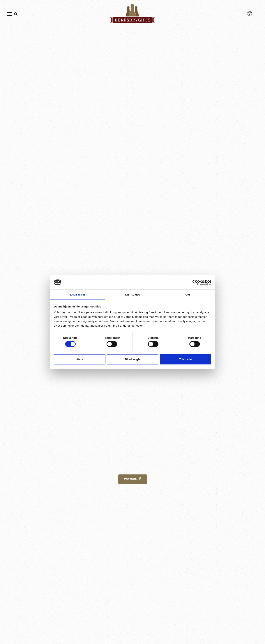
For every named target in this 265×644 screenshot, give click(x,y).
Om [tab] (188, 295)
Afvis (80, 359)
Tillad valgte (132, 359)
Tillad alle (185, 359)
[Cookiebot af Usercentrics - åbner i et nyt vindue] (195, 282)
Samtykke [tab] (77, 295)
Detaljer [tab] (133, 295)
